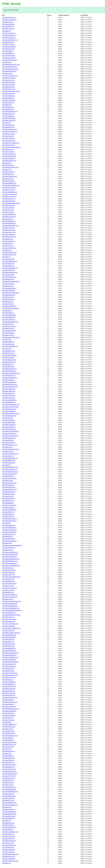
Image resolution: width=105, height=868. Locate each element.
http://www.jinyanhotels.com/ (10, 76)
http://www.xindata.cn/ (8, 313)
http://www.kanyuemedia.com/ (10, 436)
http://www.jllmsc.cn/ (8, 364)
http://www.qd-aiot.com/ (9, 205)
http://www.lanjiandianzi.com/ (10, 346)
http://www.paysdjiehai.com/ (10, 597)
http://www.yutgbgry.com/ (9, 154)
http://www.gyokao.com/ (9, 82)
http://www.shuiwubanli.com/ (10, 387)
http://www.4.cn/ (7, 821)
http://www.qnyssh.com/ (9, 145)
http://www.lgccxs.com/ (8, 134)
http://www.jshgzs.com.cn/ (9, 326)
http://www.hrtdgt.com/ (8, 127)
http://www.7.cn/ (7, 257)
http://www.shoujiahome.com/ (10, 624)
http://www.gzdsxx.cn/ (8, 456)
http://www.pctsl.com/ (8, 297)
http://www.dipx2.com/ (8, 476)
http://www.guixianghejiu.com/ (10, 69)
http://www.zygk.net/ (8, 718)
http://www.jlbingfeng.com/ (9, 803)
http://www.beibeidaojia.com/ (10, 467)
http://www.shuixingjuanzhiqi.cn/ (11, 281)
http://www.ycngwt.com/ (9, 626)
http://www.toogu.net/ (8, 210)
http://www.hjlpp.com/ (8, 324)
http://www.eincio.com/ (8, 42)
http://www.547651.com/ (9, 396)
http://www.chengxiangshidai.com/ (11, 147)
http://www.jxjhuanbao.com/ (10, 176)
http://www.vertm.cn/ (8, 239)
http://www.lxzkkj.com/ (8, 514)
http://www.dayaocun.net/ (9, 664)
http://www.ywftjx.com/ (8, 713)
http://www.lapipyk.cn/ (8, 107)
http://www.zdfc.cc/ (7, 311)
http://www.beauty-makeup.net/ (11, 308)
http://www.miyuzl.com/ (8, 720)
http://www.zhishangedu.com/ (10, 854)
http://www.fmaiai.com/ (8, 512)
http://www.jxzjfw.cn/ (8, 447)
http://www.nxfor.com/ (8, 586)
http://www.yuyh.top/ (8, 729)
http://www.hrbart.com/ (8, 116)
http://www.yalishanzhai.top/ (10, 606)
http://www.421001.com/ (9, 389)
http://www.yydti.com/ (8, 335)
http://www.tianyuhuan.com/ (10, 774)
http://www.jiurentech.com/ (9, 771)
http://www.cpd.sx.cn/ (8, 179)
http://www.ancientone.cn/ (9, 187)
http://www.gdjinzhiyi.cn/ (9, 856)
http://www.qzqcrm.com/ (9, 778)
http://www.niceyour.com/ (9, 677)
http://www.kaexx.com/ (8, 366)
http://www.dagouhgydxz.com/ (10, 407)
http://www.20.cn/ (7, 163)
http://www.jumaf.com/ (8, 794)
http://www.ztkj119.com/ (9, 644)
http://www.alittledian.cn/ (9, 684)
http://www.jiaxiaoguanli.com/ (10, 226)
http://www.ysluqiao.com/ (9, 425)
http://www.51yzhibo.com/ (9, 745)
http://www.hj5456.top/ (8, 333)
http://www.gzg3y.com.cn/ (9, 686)
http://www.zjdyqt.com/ (8, 798)
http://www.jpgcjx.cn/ (8, 219)
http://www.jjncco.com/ (8, 29)
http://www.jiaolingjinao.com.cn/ (11, 449)
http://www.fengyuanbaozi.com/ (11, 608)
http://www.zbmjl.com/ (8, 279)
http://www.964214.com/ (9, 221)
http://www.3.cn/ (7, 31)
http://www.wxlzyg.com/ (9, 190)
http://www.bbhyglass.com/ (9, 742)
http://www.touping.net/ (8, 838)
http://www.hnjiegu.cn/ (8, 304)
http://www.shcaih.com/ (9, 353)
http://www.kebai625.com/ (9, 223)
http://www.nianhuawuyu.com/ (10, 167)
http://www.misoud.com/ (9, 525)
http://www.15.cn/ (7, 722)
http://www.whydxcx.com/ (9, 769)
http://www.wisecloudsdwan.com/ (11, 577)
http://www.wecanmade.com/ (10, 554)
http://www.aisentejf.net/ (9, 859)
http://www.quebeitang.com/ (10, 384)
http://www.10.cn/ (7, 807)
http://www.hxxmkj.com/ (9, 427)
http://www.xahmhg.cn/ (8, 208)
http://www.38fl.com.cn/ (9, 87)
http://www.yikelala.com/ (9, 234)
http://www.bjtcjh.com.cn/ (9, 492)
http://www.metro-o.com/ (9, 733)
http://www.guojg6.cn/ (8, 496)
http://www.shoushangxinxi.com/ (11, 91)
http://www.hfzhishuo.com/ (9, 71)
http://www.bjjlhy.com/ (8, 149)
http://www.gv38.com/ (8, 747)
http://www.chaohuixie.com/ (10, 557)
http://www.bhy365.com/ (9, 613)
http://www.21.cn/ (7, 349)
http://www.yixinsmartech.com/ (10, 653)
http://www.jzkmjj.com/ (8, 762)
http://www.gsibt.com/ (8, 109)
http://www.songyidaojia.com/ (10, 832)
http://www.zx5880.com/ (9, 391)
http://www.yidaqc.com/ (9, 299)
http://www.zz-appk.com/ (9, 230)
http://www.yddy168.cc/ (9, 172)
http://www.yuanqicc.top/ (9, 693)
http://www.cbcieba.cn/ (8, 760)
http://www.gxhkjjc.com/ (9, 94)
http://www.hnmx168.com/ (9, 711)
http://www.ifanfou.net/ (8, 24)
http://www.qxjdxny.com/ (9, 89)
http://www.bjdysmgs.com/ (9, 814)
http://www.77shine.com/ (9, 217)
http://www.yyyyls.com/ (8, 852)
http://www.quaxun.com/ (9, 534)
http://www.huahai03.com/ (9, 510)
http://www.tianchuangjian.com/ (11, 185)
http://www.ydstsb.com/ (8, 138)
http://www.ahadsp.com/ (9, 55)
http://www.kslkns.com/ (8, 646)
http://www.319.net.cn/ (8, 501)
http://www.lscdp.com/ (8, 125)
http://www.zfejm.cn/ (8, 536)
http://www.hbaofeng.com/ (9, 183)
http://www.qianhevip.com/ (9, 382)
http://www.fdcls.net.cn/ (9, 751)
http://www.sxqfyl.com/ (8, 630)
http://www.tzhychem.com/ (9, 765)
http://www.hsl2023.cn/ (8, 342)
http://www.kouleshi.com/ (9, 438)
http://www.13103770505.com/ (10, 662)
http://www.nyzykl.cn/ (8, 785)
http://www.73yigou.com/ (9, 78)
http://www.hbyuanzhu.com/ (10, 378)
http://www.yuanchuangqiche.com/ (12, 601)
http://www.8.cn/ (7, 523)
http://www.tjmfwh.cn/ (8, 700)
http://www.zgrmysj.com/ (9, 232)
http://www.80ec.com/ (8, 592)
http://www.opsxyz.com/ (9, 351)
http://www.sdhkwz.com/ (9, 140)
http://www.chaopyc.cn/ (9, 266)
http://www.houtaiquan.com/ (10, 469)
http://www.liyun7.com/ (8, 800)
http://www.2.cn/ (7, 465)
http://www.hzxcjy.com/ (8, 507)
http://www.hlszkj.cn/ (8, 481)
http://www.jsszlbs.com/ (9, 818)
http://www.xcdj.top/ (8, 51)
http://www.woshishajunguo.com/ (11, 203)
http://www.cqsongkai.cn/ (9, 841)
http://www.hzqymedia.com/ (10, 595)
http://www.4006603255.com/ (10, 791)
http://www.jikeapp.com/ (9, 727)
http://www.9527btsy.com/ (9, 362)
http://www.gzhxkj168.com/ (9, 252)
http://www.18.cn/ (7, 62)
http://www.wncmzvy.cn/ (9, 158)
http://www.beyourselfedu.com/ (11, 431)
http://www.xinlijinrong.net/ (9, 416)
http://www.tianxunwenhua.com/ (11, 373)
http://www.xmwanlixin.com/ (10, 261)
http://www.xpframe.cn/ (8, 485)
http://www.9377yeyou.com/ (10, 60)
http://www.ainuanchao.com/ (10, 805)
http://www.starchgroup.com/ (10, 736)
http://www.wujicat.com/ (9, 695)
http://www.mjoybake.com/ (9, 434)
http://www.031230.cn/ (8, 671)
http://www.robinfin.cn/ (8, 740)
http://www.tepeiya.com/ (9, 498)
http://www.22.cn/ (7, 340)
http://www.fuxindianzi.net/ (9, 20)
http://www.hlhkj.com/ (8, 440)
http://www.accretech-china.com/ (11, 633)
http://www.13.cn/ (7, 170)
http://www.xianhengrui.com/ (10, 458)
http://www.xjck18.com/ (8, 617)
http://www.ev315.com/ (8, 114)
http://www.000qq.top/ (8, 704)
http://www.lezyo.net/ (8, 451)
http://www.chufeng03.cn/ (9, 528)
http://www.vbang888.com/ (9, 400)
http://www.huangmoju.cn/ (9, 35)
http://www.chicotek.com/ (9, 100)
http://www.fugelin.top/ (8, 516)
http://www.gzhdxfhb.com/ (9, 306)
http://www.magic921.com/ (9, 521)
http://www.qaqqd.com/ (8, 572)
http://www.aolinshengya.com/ (10, 322)
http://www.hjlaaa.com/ (8, 98)
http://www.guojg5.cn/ (8, 286)
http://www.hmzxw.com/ (9, 85)
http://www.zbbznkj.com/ (9, 621)
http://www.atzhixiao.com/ (9, 156)
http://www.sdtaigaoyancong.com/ (11, 615)
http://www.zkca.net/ (8, 418)
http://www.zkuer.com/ (8, 264)
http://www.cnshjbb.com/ (9, 201)
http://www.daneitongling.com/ (10, 454)
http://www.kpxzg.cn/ (8, 302)
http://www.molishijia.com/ (9, 635)
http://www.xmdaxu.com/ (9, 689)
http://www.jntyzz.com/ (8, 357)
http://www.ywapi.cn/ (8, 680)
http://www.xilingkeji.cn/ (9, 96)
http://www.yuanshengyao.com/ (11, 404)
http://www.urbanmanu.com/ (10, 192)
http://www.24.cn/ (7, 753)
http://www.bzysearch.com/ (10, 588)
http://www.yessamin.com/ (9, 666)
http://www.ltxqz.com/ (8, 780)
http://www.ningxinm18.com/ (10, 673)
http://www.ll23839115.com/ (10, 561)
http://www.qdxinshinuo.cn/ (9, 129)
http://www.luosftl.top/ (8, 102)
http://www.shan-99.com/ (9, 570)
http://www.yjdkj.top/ (8, 550)
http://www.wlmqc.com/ (8, 668)
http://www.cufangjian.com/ (10, 541)
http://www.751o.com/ (8, 843)
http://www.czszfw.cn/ (8, 246)
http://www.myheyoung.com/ (10, 702)
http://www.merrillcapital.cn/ (10, 563)
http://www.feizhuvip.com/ (9, 789)
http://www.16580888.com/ (9, 724)
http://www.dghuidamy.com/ (10, 474)
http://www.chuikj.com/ (8, 152)
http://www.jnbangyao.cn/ (9, 371)
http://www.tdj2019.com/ (9, 816)
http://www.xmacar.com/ (9, 295)
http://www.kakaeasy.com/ (9, 655)
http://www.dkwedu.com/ (9, 648)
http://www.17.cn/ (7, 749)
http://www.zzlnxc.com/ (8, 574)
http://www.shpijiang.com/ (9, 237)
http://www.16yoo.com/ (8, 344)
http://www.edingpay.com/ (9, 787)
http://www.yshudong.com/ (9, 583)
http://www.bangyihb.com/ (9, 331)
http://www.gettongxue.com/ (10, 698)
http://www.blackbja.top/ (9, 422)
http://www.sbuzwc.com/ (9, 463)
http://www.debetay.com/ (9, 375)
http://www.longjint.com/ (9, 691)
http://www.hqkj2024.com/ (9, 812)
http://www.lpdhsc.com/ (9, 228)
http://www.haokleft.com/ (9, 411)
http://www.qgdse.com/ (8, 380)
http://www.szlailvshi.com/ (9, 277)
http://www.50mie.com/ (8, 393)
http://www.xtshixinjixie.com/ (10, 132)
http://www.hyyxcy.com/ (9, 44)
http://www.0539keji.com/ (9, 637)
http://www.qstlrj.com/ (8, 174)
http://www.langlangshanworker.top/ (12, 610)
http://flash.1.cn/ (7, 863)
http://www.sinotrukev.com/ (9, 489)
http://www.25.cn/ (7, 250)
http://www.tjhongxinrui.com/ (10, 111)
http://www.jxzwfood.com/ (9, 827)
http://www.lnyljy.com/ (8, 136)
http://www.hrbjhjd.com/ (9, 539)
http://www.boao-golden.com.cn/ (11, 337)
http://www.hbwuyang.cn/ (9, 715)
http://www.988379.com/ (9, 460)
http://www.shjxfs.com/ (8, 284)
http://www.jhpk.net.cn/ (8, 731)
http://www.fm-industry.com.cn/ (11, 709)
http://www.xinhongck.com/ (9, 483)
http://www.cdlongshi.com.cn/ (10, 472)
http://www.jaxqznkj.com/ (9, 118)
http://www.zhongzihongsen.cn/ (11, 293)
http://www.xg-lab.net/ (8, 212)
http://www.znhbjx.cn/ (8, 783)
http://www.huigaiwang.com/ (10, 268)
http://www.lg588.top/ (8, 756)
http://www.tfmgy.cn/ (8, 243)
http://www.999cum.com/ (9, 402)
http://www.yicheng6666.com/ (10, 657)
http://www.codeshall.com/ (9, 214)
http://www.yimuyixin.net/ (9, 58)
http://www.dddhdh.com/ (9, 317)
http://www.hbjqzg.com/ (9, 767)
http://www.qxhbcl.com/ (9, 420)
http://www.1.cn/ (7, 123)
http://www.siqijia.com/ (8, 639)
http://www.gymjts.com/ (8, 319)
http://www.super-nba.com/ (9, 519)
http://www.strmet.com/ (8, 270)
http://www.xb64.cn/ (8, 73)
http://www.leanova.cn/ (8, 847)
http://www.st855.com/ (8, 53)
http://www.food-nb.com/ (9, 33)
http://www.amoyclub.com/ (9, 532)
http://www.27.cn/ (7, 105)
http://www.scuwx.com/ (8, 328)
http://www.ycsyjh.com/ (8, 181)
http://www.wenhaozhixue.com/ (11, 559)
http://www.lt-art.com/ (8, 568)
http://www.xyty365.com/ (9, 38)
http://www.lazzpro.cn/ (8, 275)
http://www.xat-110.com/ (9, 398)
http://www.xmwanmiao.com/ (10, 675)
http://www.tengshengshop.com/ (11, 413)
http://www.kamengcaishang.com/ (11, 628)
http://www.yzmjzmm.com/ (9, 478)
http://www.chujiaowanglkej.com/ (11, 566)
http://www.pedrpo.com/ (9, 241)
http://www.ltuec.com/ (8, 165)
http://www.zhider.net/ (8, 26)
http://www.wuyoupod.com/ (10, 194)
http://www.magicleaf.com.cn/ (10, 552)
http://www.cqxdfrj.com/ (9, 850)
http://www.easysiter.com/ (9, 161)
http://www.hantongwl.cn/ (9, 660)
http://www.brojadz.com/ (9, 487)
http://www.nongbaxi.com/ (9, 248)
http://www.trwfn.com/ (8, 642)
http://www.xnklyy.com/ (8, 494)
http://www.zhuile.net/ (8, 579)
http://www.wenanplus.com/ (10, 67)
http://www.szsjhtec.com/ (9, 706)
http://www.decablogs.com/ (10, 369)
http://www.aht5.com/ (8, 738)
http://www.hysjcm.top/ (8, 259)
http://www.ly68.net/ (8, 830)
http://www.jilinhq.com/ (8, 834)
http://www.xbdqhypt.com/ (9, 315)
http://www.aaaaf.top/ (8, 503)
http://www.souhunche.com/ (10, 604)
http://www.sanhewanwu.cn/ (10, 40)
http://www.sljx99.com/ (8, 825)
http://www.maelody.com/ (9, 255)
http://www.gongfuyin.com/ (9, 619)
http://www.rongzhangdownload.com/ (12, 545)
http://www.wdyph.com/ (9, 809)
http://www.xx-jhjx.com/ (8, 590)
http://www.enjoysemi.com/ (9, 530)
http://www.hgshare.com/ (9, 682)
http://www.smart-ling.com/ (9, 355)
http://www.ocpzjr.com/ (8, 823)
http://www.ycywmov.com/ (9, 505)
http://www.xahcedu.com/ (9, 17)
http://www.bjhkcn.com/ (9, 581)
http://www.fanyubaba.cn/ (9, 47)
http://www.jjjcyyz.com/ (8, 80)
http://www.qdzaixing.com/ (9, 288)
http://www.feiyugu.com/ (9, 199)
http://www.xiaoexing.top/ (9, 796)
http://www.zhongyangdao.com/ (11, 143)
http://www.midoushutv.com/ (10, 272)
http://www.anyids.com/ (9, 49)
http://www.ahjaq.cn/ (8, 599)
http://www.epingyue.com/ (9, 409)
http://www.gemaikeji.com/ (9, 845)
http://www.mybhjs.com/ (9, 443)
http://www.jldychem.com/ (9, 360)
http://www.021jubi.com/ (9, 548)
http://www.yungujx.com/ (9, 836)
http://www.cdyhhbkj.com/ (9, 429)
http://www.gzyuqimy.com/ (9, 196)
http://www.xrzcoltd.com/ (9, 120)
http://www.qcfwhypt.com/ (9, 651)
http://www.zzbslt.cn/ (8, 22)
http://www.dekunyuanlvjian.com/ (11, 64)
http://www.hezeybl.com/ (9, 776)
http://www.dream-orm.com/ (10, 445)
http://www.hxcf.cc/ (7, 543)
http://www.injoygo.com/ (9, 290)
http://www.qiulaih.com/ (9, 758)
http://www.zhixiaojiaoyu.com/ (10, 861)
